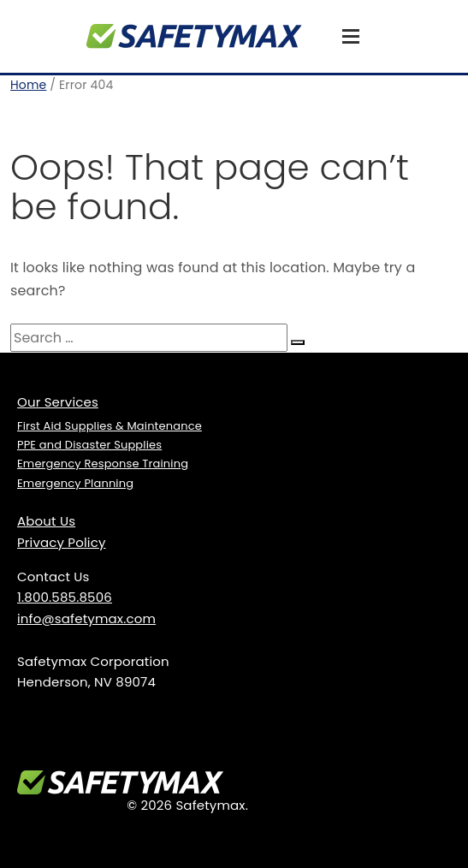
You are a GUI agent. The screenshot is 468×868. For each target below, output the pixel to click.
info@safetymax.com (86, 618)
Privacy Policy (62, 542)
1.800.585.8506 (65, 597)
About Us (46, 521)
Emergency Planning (75, 483)
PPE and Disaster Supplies (89, 445)
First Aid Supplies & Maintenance (110, 426)
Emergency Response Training (103, 464)
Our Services (58, 402)
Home (28, 85)
